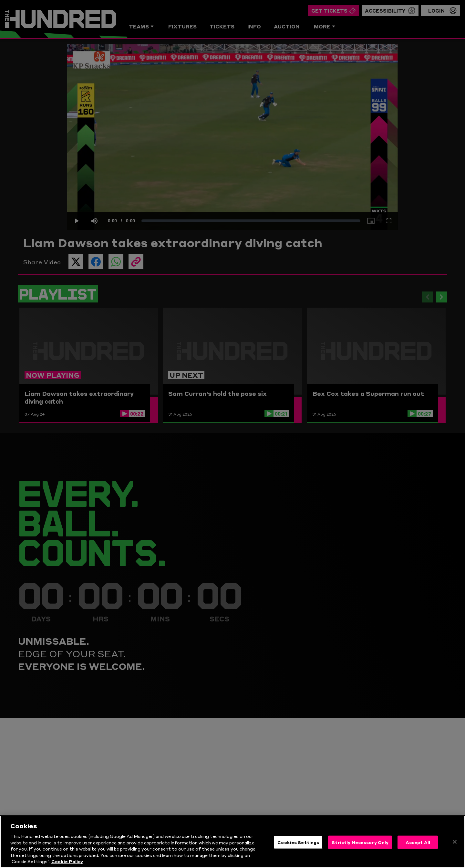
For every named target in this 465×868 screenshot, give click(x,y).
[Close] (455, 842)
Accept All (418, 842)
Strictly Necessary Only (360, 842)
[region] (232, 842)
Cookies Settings (298, 842)
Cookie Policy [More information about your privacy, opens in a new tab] (67, 861)
